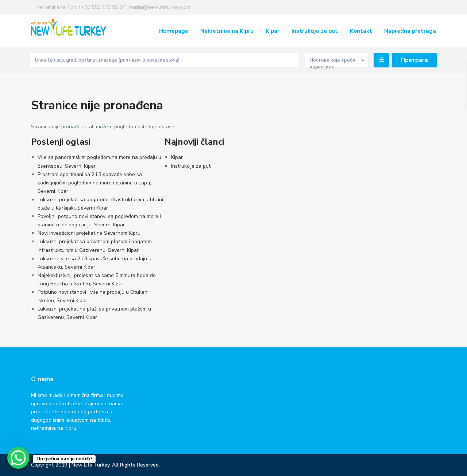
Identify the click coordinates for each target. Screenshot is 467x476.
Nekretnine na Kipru (227, 31)
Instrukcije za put (315, 31)
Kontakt (361, 31)
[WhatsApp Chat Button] (18, 458)
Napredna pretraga (410, 31)
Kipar (273, 31)
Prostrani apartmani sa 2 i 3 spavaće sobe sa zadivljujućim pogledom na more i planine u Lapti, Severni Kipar (94, 183)
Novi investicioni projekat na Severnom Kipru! (90, 233)
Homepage (174, 31)
